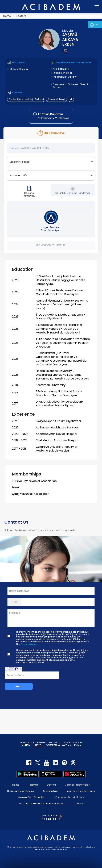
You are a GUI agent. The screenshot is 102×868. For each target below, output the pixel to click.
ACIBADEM (26, 744)
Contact (79, 804)
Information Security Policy (69, 797)
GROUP (53, 744)
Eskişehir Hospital (19, 69)
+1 (71, 99)
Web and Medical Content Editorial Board (42, 804)
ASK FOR (77, 744)
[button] (15, 602)
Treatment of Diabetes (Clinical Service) (70, 86)
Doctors (52, 785)
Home (16, 785)
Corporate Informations (21, 791)
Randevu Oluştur (51, 245)
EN (97, 25)
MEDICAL (67, 744)
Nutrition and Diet (62, 73)
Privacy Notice (29, 644)
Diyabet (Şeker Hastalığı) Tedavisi (26, 99)
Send (19, 686)
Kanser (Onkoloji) (57, 99)
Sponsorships (50, 791)
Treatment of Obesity (65, 77)
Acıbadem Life (61, 69)
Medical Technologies (77, 785)
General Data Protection (32, 797)
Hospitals (33, 785)
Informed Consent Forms (81, 791)
